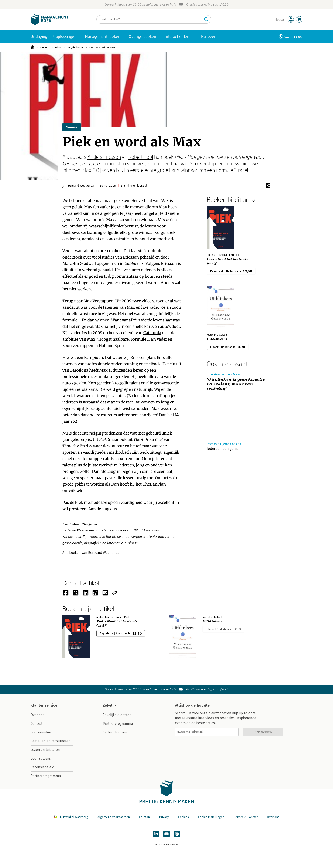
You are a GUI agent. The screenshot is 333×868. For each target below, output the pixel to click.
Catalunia (152, 333)
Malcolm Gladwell (79, 264)
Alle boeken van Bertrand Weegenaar (92, 553)
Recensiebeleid (42, 767)
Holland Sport (112, 346)
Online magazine (51, 48)
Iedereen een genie (223, 449)
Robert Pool (141, 157)
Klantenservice (44, 705)
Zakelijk (110, 705)
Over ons (37, 715)
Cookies (183, 817)
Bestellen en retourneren (51, 741)
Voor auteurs (41, 758)
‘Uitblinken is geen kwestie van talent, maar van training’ (236, 384)
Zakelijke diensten (117, 715)
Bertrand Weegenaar (81, 185)
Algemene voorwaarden (114, 817)
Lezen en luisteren (45, 750)
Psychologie (75, 48)
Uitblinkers (217, 339)
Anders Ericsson (104, 157)
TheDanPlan (154, 484)
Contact (37, 724)
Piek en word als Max (102, 48)
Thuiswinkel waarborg (71, 817)
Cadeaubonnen (115, 732)
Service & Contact (246, 817)
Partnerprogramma (46, 776)
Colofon (144, 817)
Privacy (164, 817)
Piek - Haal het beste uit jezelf (227, 261)
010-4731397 (293, 36)
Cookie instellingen (211, 817)
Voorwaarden (41, 732)
